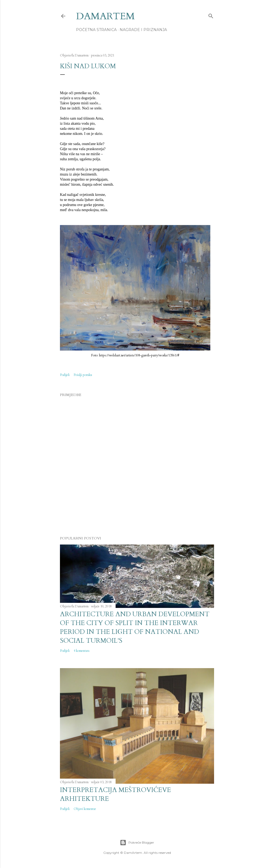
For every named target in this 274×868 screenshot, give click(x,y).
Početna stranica (96, 30)
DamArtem (105, 16)
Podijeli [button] (65, 375)
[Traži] (211, 15)
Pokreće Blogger (137, 843)
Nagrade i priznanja (143, 30)
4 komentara (81, 651)
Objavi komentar (85, 809)
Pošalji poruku (83, 375)
